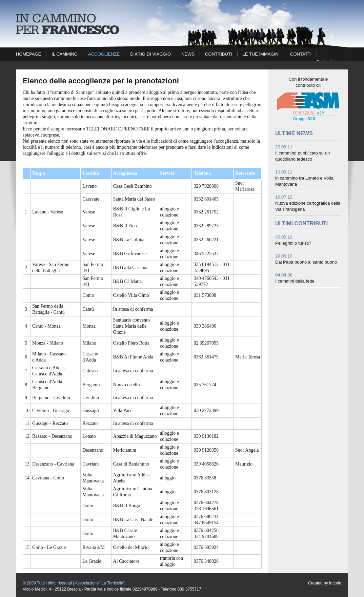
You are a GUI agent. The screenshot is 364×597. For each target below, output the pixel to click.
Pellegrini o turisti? (293, 243)
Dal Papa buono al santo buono (306, 262)
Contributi (218, 54)
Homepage (28, 54)
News (188, 54)
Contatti (301, 54)
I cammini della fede (295, 281)
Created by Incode (325, 583)
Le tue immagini (261, 54)
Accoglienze (104, 54)
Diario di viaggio (150, 54)
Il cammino (65, 54)
